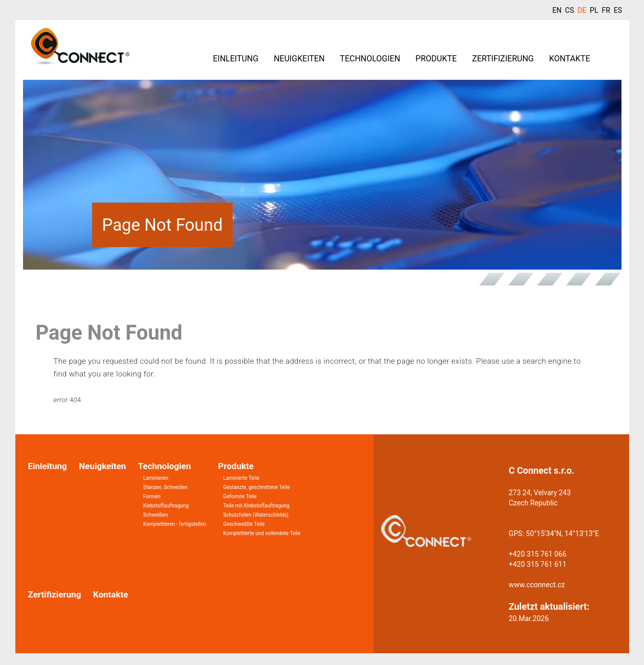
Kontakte (569, 59)
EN (557, 10)
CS (570, 10)
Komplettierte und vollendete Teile (262, 533)
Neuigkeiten (299, 59)
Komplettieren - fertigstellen (175, 524)
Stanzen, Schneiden (165, 487)
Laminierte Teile (241, 478)
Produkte (436, 59)
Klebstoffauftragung (166, 506)
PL (594, 10)
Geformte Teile (240, 496)
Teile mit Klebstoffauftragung (256, 506)
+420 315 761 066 (538, 554)
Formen (152, 496)
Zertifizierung (503, 59)
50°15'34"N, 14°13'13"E (562, 534)
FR (606, 10)
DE (582, 10)
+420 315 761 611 (538, 564)
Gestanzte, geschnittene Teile (256, 487)
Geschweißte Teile (244, 524)
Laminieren (156, 478)
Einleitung (236, 59)
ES (618, 10)
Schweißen (156, 515)
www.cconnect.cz (537, 585)
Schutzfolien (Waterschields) (256, 515)
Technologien (370, 59)
